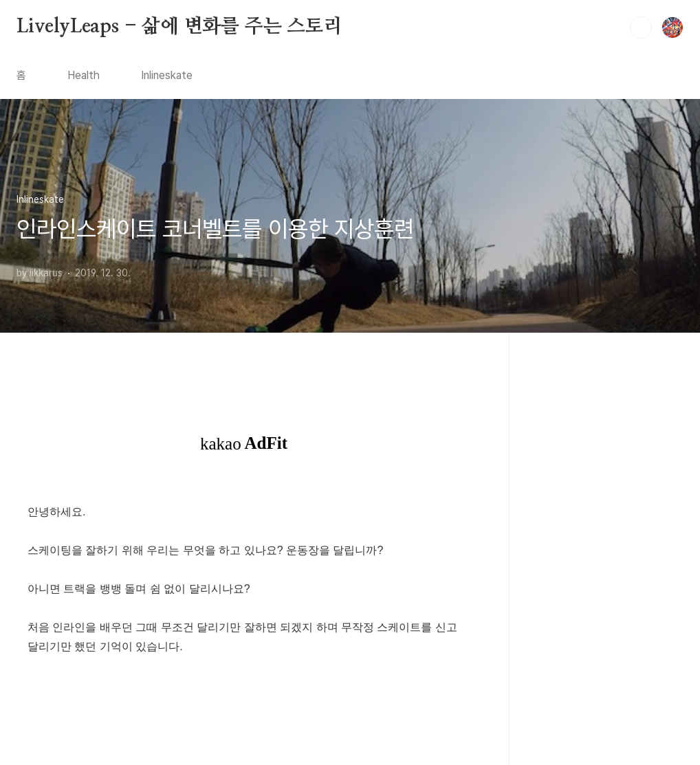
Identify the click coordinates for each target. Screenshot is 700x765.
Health (84, 75)
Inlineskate (167, 75)
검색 (641, 27)
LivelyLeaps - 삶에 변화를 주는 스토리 (179, 27)
